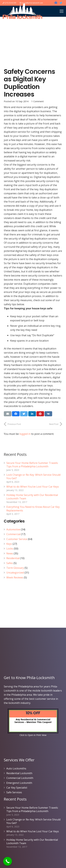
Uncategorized (15, 573)
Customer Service (17, 539)
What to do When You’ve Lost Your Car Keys (33, 487)
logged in (25, 434)
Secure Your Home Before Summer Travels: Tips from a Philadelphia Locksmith (32, 465)
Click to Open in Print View (33, 735)
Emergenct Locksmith (19, 783)
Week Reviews (15, 577)
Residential (13, 558)
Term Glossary (15, 568)
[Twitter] (61, 3)
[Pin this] (40, 414)
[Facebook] (56, 3)
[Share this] (16, 414)
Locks (10, 549)
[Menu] (62, 11)
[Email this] (8, 414)
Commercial (13, 534)
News (10, 553)
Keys (9, 544)
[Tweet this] (24, 414)
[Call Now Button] (8, 861)
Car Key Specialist (17, 788)
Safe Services (14, 792)
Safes (10, 563)
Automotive (13, 529)
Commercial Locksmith (20, 778)
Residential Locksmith (19, 773)
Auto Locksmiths (16, 768)
